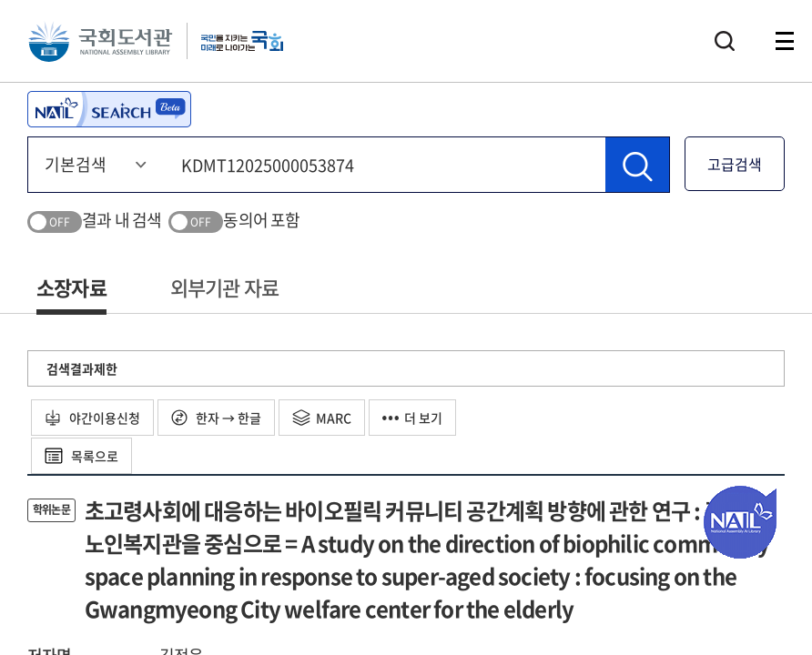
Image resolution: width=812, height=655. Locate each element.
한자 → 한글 (216, 418)
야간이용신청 (92, 418)
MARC (322, 418)
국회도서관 (100, 41)
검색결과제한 (82, 368)
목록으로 (81, 456)
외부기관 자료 (224, 287)
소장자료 (71, 287)
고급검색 (735, 164)
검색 (725, 41)
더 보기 (412, 418)
